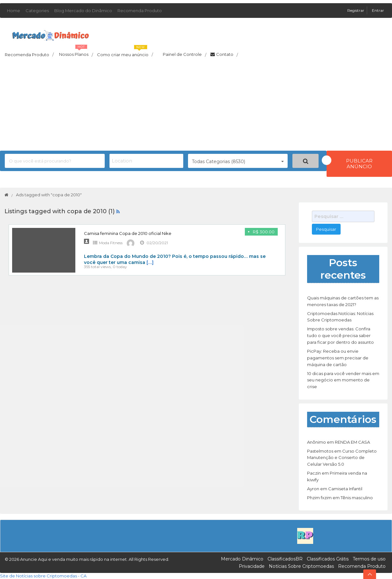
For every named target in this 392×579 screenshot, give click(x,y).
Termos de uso (369, 559)
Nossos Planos (76, 53)
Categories (37, 11)
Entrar (378, 10)
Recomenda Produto (140, 11)
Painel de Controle (182, 55)
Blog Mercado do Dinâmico (83, 11)
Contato (224, 55)
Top (370, 574)
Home (14, 11)
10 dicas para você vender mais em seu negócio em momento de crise (343, 380)
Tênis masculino (357, 498)
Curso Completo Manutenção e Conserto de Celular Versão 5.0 (342, 458)
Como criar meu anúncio (125, 53)
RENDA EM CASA (352, 442)
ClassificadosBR (285, 559)
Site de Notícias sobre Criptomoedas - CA (43, 576)
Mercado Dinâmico (242, 559)
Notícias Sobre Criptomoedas (301, 566)
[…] (150, 262)
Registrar (356, 10)
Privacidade (252, 566)
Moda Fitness (111, 243)
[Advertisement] (196, 106)
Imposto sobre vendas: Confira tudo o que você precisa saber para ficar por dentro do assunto (340, 335)
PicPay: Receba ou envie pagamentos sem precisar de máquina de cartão (338, 358)
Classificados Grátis (328, 559)
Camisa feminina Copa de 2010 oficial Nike (128, 233)
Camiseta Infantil (345, 489)
